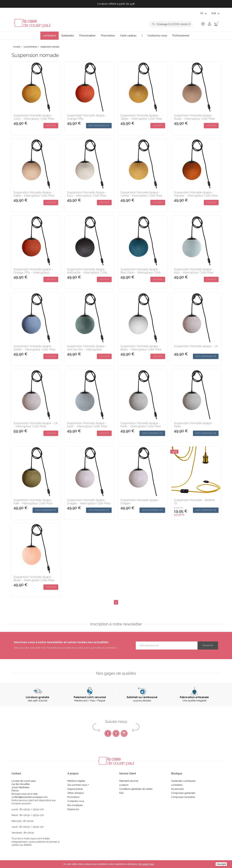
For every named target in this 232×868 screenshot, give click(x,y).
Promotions (73, 797)
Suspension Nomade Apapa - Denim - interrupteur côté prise (34, 348)
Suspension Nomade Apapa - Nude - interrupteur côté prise (194, 117)
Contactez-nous (76, 801)
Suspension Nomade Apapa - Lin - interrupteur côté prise (36, 425)
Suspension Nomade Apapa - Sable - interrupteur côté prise (34, 194)
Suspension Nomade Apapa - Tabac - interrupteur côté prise (141, 117)
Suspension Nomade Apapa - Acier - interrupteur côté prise (87, 425)
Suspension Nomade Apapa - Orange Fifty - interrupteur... (33, 271)
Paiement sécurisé (129, 781)
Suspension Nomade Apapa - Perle (194, 425)
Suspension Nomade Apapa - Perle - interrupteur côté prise (141, 425)
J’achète (51, 126)
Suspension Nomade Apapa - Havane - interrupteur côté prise (196, 194)
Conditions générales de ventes (136, 789)
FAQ (121, 793)
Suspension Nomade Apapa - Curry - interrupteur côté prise (34, 117)
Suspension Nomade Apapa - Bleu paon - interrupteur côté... (141, 271)
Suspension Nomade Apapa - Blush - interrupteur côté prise (34, 579)
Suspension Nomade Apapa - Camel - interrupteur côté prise (141, 194)
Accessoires (177, 789)
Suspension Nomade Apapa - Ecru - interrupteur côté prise (87, 194)
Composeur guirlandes (183, 793)
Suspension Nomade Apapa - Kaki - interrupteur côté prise (33, 502)
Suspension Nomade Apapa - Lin (196, 346)
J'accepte (221, 864)
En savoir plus (146, 864)
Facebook (108, 733)
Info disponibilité (99, 126)
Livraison (124, 785)
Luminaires (177, 785)
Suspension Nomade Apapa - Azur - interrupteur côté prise (194, 271)
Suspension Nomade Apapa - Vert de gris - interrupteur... (87, 348)
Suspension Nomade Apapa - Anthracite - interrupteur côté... (88, 271)
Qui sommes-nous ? (78, 785)
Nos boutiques (75, 805)
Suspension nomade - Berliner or (194, 502)
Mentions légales (76, 781)
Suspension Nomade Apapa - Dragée (140, 502)
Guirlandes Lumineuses (183, 781)
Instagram (124, 733)
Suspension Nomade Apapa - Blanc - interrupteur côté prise (141, 348)
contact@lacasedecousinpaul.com (30, 797)
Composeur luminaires (183, 797)
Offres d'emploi (76, 793)
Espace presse (75, 789)
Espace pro (73, 809)
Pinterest (116, 733)
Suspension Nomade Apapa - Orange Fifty (87, 117)
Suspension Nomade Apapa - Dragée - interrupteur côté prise (89, 502)
